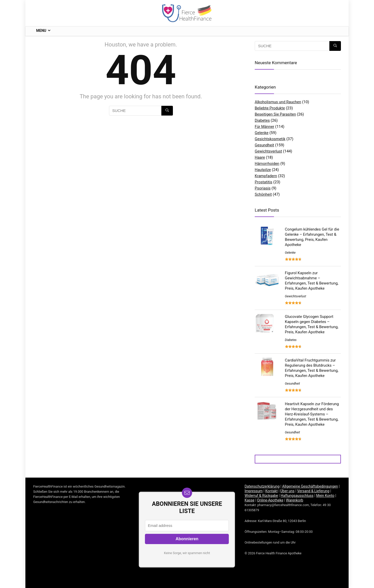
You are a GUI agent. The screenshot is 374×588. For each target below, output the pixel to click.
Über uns (287, 491)
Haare (260, 157)
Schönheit (263, 194)
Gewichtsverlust (268, 151)
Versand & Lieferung (313, 491)
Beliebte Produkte (270, 108)
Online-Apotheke (270, 500)
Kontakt (271, 491)
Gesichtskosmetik (270, 139)
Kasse (249, 500)
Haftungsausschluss (297, 496)
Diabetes (262, 120)
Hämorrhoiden (267, 164)
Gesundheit (264, 145)
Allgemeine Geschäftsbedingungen (310, 486)
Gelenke (262, 133)
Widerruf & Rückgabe (261, 496)
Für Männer (264, 127)
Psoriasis (263, 188)
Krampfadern (266, 176)
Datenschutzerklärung (262, 486)
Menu (41, 31)
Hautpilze (263, 170)
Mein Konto (325, 496)
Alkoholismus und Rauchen (278, 102)
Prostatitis (264, 182)
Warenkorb (295, 500)
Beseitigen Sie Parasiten (275, 114)
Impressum (253, 491)
